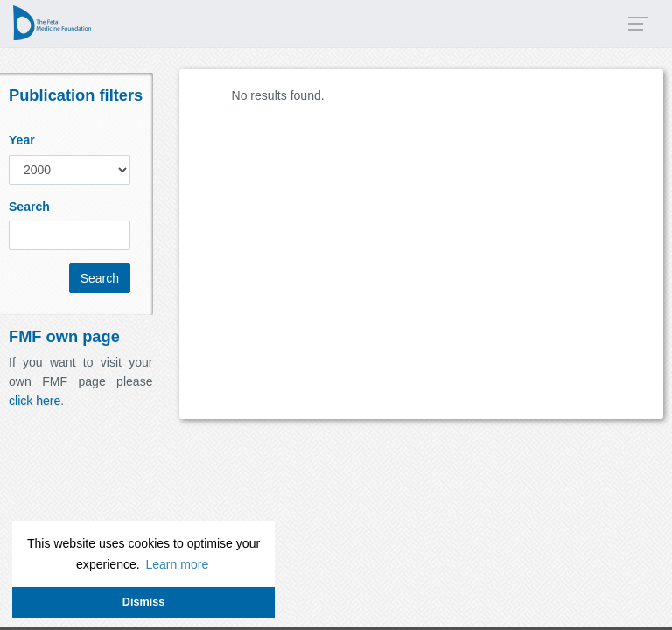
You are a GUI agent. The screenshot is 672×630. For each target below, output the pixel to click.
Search (29, 206)
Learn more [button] (177, 564)
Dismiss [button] (143, 602)
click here (35, 401)
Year (22, 140)
